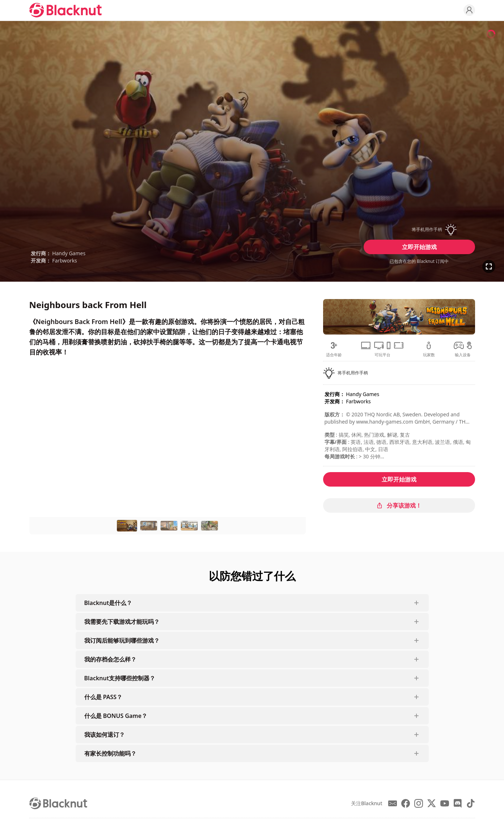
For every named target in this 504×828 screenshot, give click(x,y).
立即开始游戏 (419, 247)
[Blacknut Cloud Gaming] (65, 10)
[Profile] (469, 10)
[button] (419, 230)
